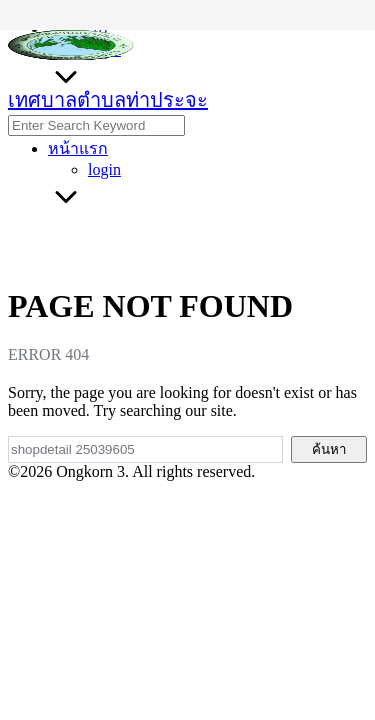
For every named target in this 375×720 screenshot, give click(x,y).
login (104, 169)
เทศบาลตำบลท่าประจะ (108, 100)
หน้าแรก (78, 148)
